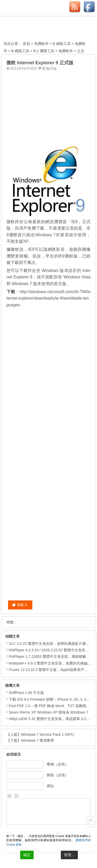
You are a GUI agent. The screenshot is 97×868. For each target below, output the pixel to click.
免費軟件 (41, 44)
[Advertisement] (49, 105)
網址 (50, 786)
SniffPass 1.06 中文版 (25, 693)
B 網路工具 (62, 44)
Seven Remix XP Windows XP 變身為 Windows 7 (47, 712)
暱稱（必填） (58, 764)
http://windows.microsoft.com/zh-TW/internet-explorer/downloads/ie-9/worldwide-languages (49, 298)
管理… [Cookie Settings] (69, 855)
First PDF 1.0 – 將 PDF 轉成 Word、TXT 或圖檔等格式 (51, 706)
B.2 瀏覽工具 (44, 51)
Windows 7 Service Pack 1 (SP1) (47, 734)
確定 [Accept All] (27, 855)
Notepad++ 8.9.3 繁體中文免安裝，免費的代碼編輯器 (52, 663)
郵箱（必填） (58, 775)
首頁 (26, 44)
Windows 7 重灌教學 (38, 740)
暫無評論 (49, 68)
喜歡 (20, 605)
